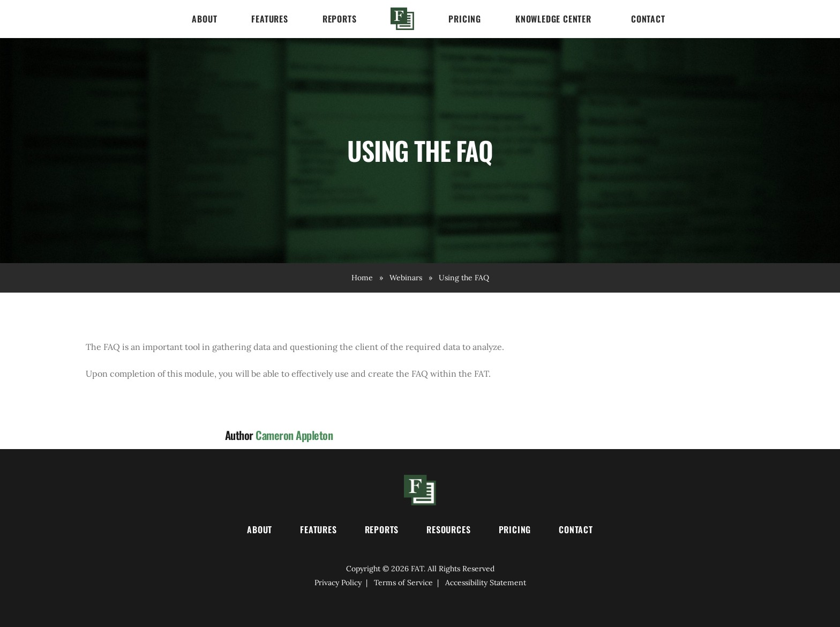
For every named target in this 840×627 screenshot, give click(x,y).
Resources (448, 529)
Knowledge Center (553, 19)
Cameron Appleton (294, 435)
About (204, 19)
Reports (340, 19)
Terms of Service (403, 583)
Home (402, 19)
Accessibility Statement (486, 583)
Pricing (465, 19)
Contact (648, 19)
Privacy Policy (338, 583)
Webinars (406, 278)
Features (269, 19)
